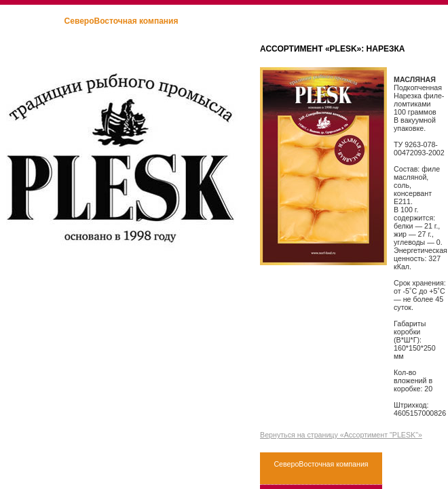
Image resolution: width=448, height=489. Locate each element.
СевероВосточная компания (122, 21)
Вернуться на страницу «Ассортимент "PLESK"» (341, 435)
